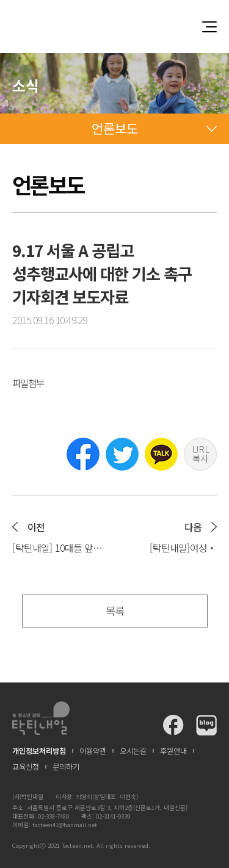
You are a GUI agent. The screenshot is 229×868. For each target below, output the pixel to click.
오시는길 (133, 751)
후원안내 (173, 751)
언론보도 (115, 128)
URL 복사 (201, 454)
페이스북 (83, 454)
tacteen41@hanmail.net (65, 825)
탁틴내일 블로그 (206, 725)
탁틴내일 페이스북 (173, 725)
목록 (115, 611)
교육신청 (26, 767)
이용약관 (93, 751)
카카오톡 (161, 454)
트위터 (122, 454)
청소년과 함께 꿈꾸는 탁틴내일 (115, 27)
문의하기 (66, 767)
